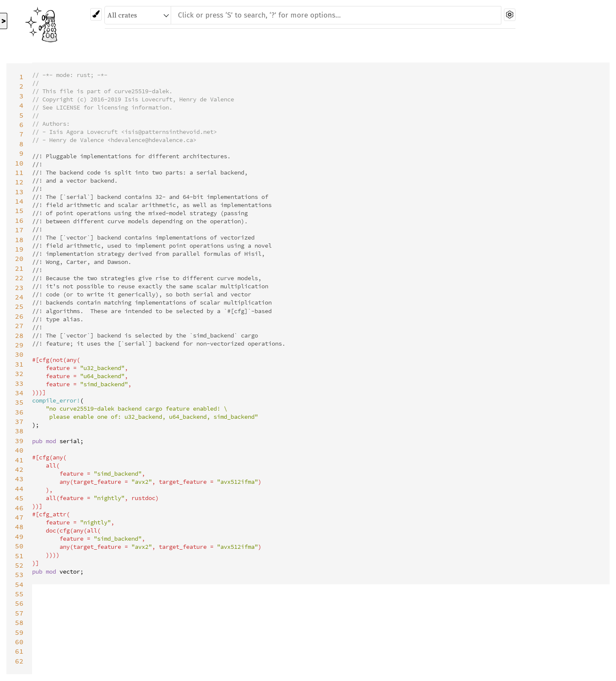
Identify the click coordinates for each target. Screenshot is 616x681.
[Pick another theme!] (96, 14)
